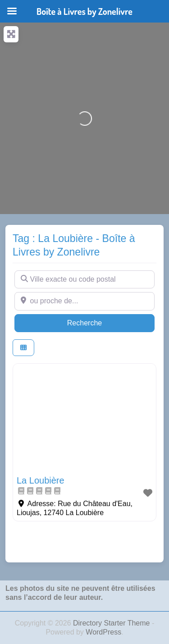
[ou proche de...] (84, 301)
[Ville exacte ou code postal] (84, 279)
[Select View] (23, 348)
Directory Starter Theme (112, 623)
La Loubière (41, 480)
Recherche (102, 322)
